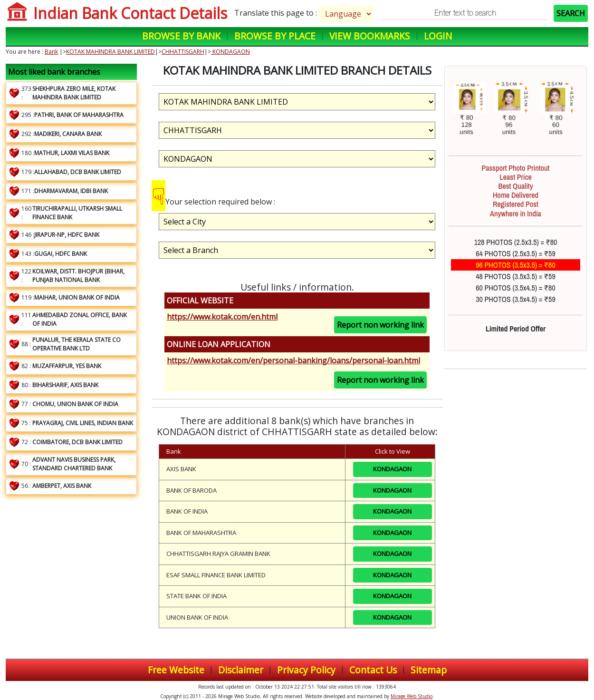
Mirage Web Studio (412, 696)
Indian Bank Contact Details (130, 13)
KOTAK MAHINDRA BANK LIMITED (110, 52)
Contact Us (373, 670)
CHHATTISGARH (183, 52)
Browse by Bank (181, 36)
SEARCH (571, 13)
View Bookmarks (370, 36)
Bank (51, 52)
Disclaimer (241, 670)
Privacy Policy (306, 670)
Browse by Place (275, 36)
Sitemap (429, 670)
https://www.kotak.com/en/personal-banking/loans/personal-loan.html (293, 360)
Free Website (176, 670)
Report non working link (380, 325)
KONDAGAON (230, 52)
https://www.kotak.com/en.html (222, 317)
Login (438, 36)
